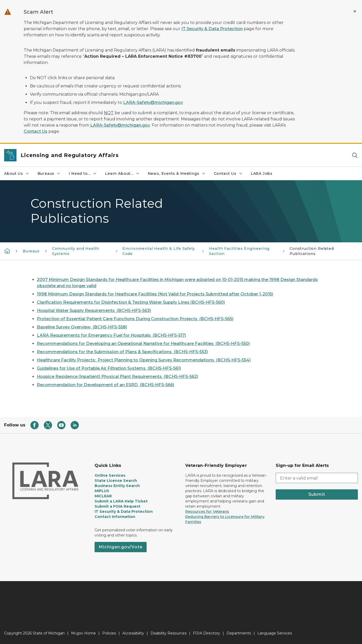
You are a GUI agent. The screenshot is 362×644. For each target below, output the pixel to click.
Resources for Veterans (207, 511)
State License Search (116, 481)
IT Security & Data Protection (212, 29)
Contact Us (36, 131)
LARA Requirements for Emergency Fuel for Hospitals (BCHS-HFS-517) (111, 335)
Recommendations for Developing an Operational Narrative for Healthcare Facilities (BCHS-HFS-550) (143, 344)
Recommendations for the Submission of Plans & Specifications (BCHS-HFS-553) (122, 352)
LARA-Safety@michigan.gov (153, 102)
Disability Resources (169, 633)
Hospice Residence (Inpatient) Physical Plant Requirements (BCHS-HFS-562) (117, 377)
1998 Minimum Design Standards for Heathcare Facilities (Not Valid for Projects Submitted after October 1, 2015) (155, 294)
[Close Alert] (355, 11)
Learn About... (122, 174)
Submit (317, 494)
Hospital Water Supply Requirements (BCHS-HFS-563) (94, 311)
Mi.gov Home (83, 633)
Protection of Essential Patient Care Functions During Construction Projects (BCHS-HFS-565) (135, 319)
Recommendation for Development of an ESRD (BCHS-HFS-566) (106, 385)
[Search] (355, 155)
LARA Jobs (262, 174)
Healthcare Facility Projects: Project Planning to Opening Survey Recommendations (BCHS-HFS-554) (144, 360)
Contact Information (115, 517)
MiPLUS (102, 491)
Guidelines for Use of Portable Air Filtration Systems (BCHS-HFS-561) (109, 368)
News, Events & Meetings (177, 174)
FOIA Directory (207, 633)
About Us (17, 174)
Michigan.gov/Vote (121, 547)
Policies (109, 633)
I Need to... (83, 174)
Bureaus (49, 174)
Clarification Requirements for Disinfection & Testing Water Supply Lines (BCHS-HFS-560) (131, 302)
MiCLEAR (103, 496)
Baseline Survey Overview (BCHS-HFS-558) (82, 327)
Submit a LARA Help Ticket (121, 501)
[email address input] (317, 478)
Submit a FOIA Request (117, 506)
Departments (239, 633)
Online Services (110, 475)
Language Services (275, 633)
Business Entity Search (117, 486)
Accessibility (133, 633)
